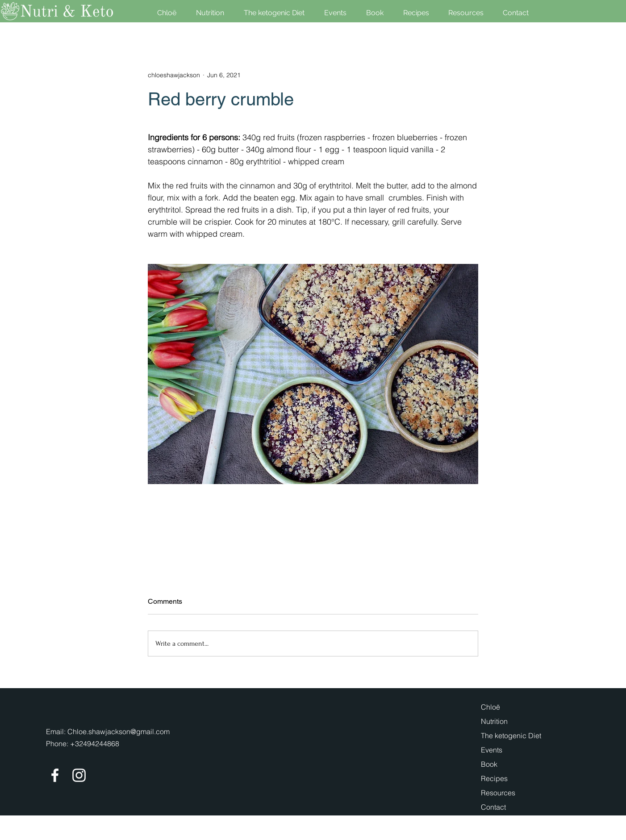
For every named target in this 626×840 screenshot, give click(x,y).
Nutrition (494, 721)
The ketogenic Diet (511, 736)
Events (492, 750)
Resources (498, 793)
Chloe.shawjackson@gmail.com (119, 731)
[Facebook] (55, 775)
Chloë (490, 707)
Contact (493, 807)
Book (489, 764)
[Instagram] (79, 775)
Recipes (494, 778)
